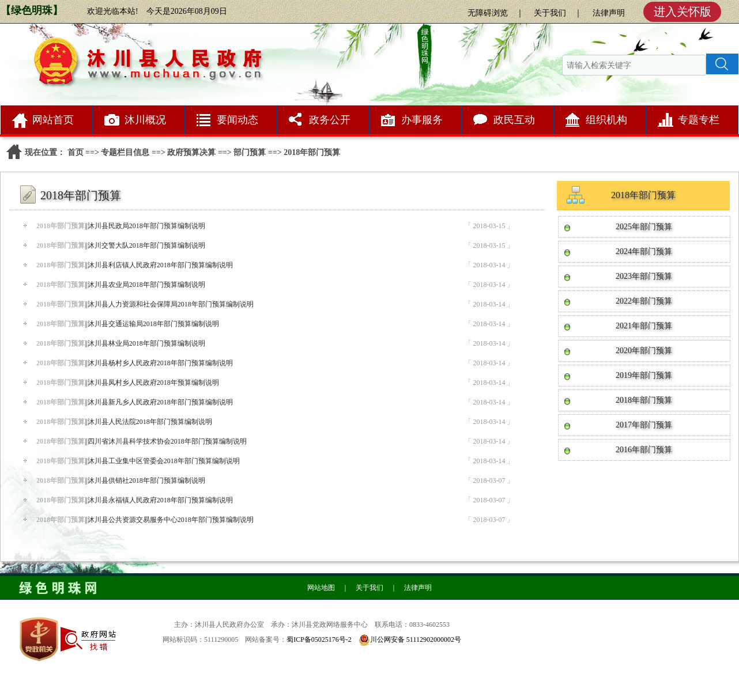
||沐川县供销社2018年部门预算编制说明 (121, 480)
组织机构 (606, 120)
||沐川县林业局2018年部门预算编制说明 (121, 343)
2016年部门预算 (644, 450)
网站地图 (321, 588)
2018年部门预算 (644, 400)
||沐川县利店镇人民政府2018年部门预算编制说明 (135, 265)
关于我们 (550, 13)
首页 (76, 152)
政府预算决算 (191, 152)
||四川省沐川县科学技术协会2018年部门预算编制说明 (142, 441)
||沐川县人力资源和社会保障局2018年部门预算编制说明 (145, 304)
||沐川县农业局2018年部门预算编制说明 (121, 285)
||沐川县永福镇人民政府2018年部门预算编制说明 (135, 500)
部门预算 (250, 152)
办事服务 (422, 120)
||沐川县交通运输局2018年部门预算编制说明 (128, 324)
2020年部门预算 (644, 351)
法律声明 (609, 13)
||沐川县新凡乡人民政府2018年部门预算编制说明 (135, 402)
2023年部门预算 (644, 276)
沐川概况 (145, 120)
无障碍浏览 (488, 13)
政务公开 (330, 120)
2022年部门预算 (644, 301)
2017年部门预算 (644, 425)
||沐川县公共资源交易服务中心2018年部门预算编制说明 (145, 520)
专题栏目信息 (125, 152)
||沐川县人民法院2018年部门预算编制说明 (124, 422)
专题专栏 (699, 120)
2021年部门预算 (644, 326)
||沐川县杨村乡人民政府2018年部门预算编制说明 (135, 363)
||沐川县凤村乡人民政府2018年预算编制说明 (128, 383)
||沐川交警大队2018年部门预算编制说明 (121, 245)
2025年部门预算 (644, 227)
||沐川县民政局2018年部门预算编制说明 (121, 226)
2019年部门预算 (644, 375)
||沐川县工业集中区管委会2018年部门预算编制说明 (138, 461)
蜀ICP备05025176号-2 (319, 640)
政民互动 (514, 120)
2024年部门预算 (644, 251)
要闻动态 (237, 120)
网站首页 (53, 120)
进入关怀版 (683, 12)
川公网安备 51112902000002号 (416, 640)
